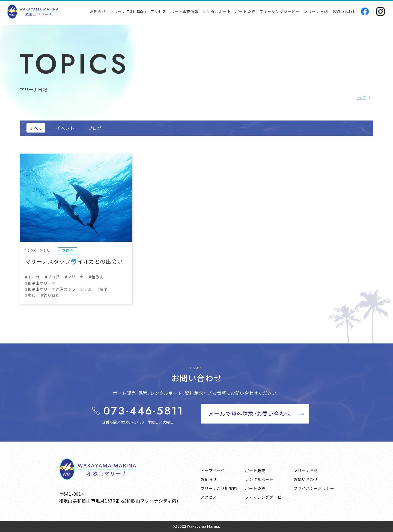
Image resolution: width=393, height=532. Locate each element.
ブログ (95, 128)
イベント (65, 128)
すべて (36, 128)
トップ (361, 97)
